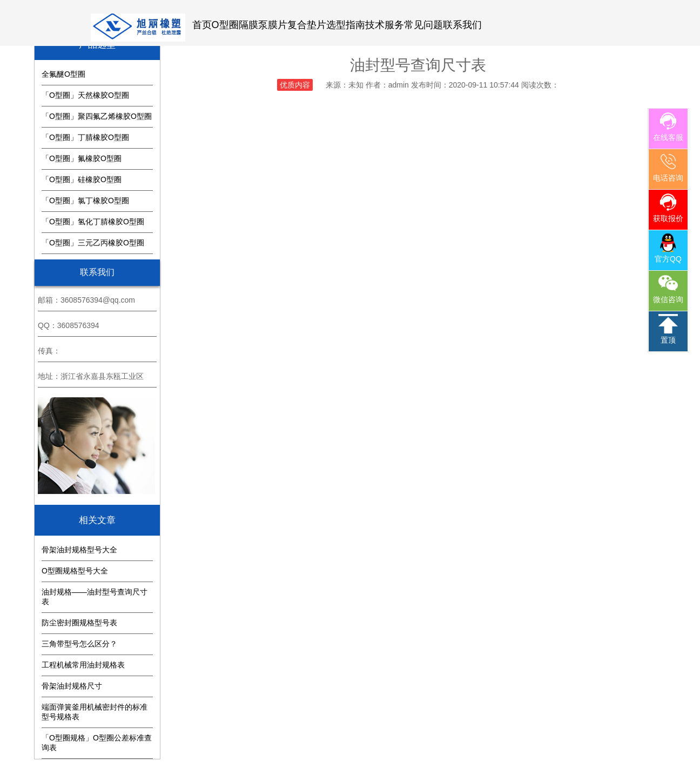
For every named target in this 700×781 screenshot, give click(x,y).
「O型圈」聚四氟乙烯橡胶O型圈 (97, 116)
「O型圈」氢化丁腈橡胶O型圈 (93, 222)
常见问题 (423, 25)
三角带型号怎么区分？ (79, 644)
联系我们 (462, 25)
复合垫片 (307, 25)
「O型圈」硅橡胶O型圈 (82, 179)
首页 (202, 25)
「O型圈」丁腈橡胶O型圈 (85, 137)
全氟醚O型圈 (63, 74)
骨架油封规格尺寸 (72, 686)
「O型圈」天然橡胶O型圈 (85, 95)
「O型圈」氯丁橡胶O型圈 (85, 201)
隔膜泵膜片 (263, 25)
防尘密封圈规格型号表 (79, 623)
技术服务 (385, 25)
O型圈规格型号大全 (75, 571)
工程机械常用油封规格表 (83, 665)
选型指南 (346, 25)
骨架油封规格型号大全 (79, 550)
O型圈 (225, 25)
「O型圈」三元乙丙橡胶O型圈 (93, 243)
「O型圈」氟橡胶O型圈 (82, 158)
